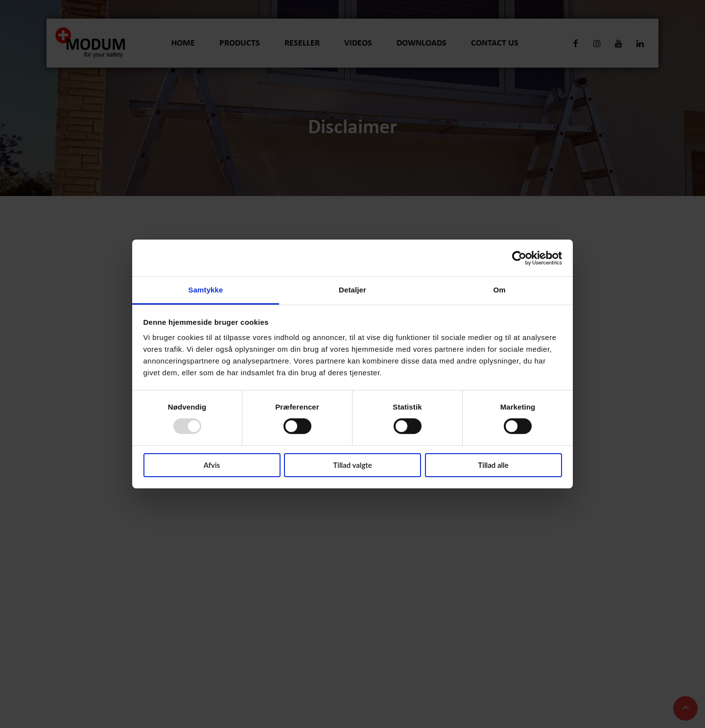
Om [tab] (499, 290)
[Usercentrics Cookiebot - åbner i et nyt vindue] (519, 258)
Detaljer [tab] (352, 290)
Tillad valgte (352, 465)
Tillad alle (493, 465)
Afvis (212, 465)
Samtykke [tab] (206, 290)
